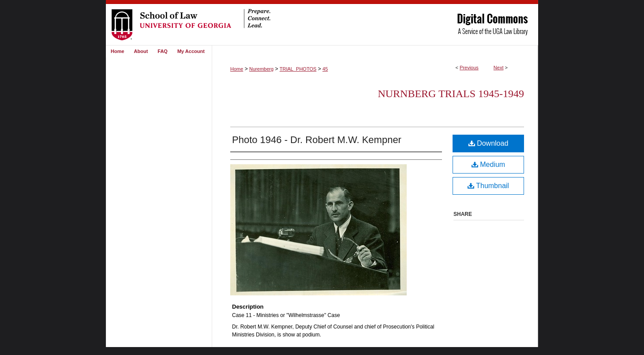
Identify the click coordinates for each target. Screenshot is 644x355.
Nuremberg (261, 69)
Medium (488, 164)
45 (325, 69)
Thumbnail (488, 186)
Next (499, 68)
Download (489, 143)
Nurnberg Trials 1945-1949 (451, 94)
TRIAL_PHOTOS (298, 69)
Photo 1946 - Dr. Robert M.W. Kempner (317, 140)
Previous (469, 68)
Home (237, 69)
